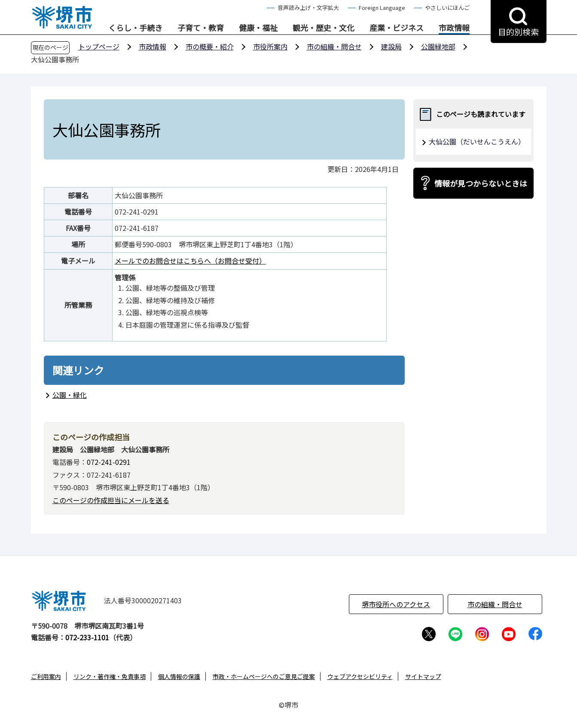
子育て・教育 (201, 28)
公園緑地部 (438, 46)
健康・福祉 (258, 28)
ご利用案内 (46, 676)
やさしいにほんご (447, 8)
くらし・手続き (135, 28)
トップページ (99, 46)
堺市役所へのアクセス (396, 604)
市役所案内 (270, 46)
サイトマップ (423, 676)
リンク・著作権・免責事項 (110, 676)
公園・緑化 (70, 395)
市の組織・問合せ (334, 46)
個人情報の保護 (179, 676)
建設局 (391, 46)
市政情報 (454, 28)
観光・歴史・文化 (324, 28)
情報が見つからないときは (481, 183)
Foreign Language (382, 8)
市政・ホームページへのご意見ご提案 (264, 676)
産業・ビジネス (397, 28)
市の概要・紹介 (210, 46)
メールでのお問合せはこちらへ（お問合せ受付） (190, 261)
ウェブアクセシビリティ (360, 676)
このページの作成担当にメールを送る (111, 500)
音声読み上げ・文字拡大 (308, 8)
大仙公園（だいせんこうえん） (477, 141)
